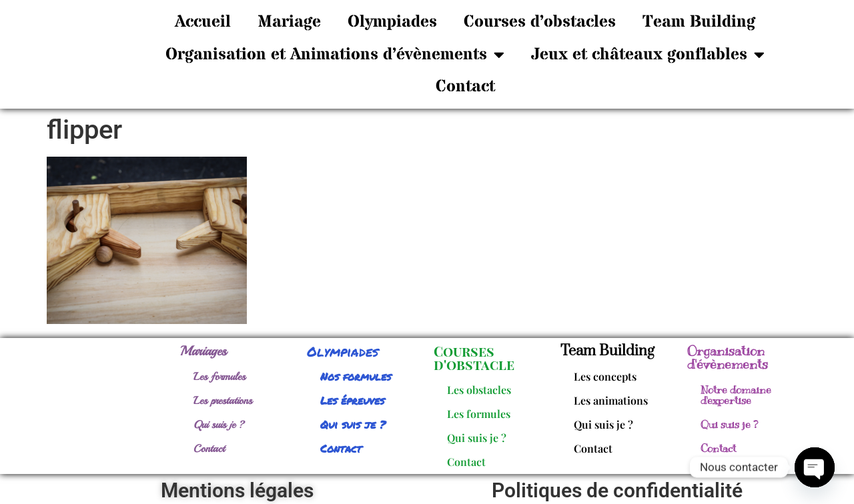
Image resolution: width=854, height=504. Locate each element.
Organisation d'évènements (728, 358)
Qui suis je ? (219, 425)
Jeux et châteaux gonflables (648, 54)
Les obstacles (479, 390)
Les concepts (605, 376)
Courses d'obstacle (474, 358)
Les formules (220, 377)
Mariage (289, 22)
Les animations (611, 400)
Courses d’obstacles (540, 22)
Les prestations (223, 401)
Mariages (203, 351)
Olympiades (392, 22)
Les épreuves (352, 400)
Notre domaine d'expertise (736, 395)
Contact (465, 87)
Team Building (699, 22)
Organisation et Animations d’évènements (335, 54)
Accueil (203, 22)
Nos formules (356, 376)
